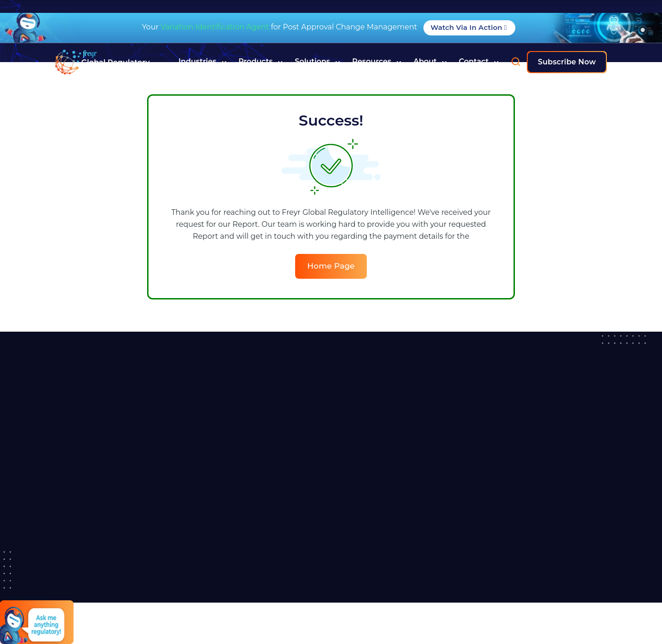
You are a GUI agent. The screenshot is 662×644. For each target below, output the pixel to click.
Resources (377, 62)
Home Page (331, 266)
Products (261, 62)
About (430, 62)
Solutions (317, 62)
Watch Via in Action (469, 27)
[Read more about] (103, 62)
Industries (202, 62)
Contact (479, 62)
